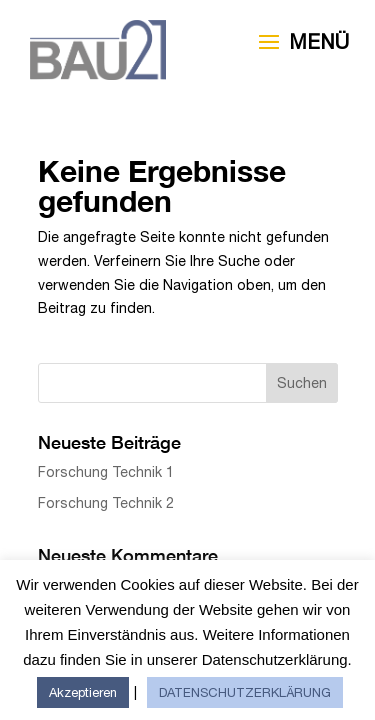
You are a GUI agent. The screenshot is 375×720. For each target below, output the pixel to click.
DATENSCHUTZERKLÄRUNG (245, 692)
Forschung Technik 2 (106, 503)
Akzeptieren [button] (83, 692)
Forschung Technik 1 (106, 472)
